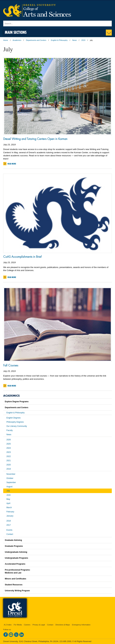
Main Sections (16, 32)
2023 (9, 452)
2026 (9, 440)
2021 (9, 461)
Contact (10, 534)
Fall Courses (11, 365)
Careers (27, 625)
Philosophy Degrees (15, 422)
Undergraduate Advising (16, 552)
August (9, 487)
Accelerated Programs (15, 564)
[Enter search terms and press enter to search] (57, 23)
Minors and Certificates (16, 579)
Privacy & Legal (39, 625)
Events (9, 530)
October (10, 478)
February (10, 512)
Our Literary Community (17, 426)
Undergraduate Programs (16, 558)
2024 (9, 448)
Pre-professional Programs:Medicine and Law (18, 571)
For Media (18, 625)
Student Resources (14, 585)
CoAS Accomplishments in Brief (22, 257)
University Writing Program (17, 591)
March (9, 508)
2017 (9, 525)
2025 (9, 444)
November (11, 474)
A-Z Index (8, 625)
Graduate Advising (13, 540)
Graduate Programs (14, 546)
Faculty (10, 430)
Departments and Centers (36, 40)
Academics (17, 40)
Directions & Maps (63, 625)
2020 (9, 465)
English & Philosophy (59, 40)
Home (6, 40)
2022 (9, 456)
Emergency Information (81, 625)
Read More (12, 164)
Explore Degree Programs (17, 402)
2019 (83, 40)
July (8, 491)
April (8, 503)
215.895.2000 (65, 641)
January (10, 516)
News (74, 40)
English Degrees (14, 418)
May (8, 499)
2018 (9, 521)
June (9, 495)
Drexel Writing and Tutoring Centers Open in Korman (35, 139)
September (11, 482)
